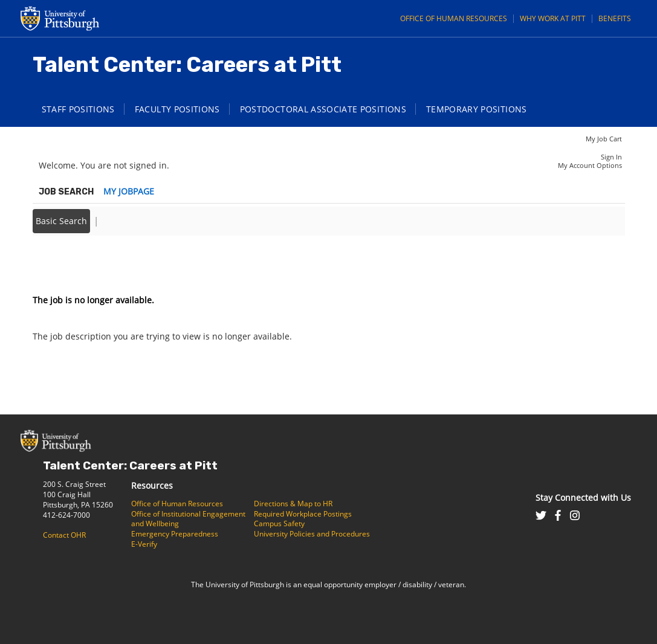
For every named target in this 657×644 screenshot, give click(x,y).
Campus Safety (279, 523)
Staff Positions (78, 109)
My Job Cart (604, 139)
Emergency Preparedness (175, 534)
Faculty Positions (177, 109)
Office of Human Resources (454, 18)
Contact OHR (64, 535)
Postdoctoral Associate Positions (323, 109)
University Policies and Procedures (312, 534)
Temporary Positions (477, 109)
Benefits (615, 18)
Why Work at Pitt (553, 18)
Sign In (611, 157)
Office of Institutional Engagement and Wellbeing (188, 519)
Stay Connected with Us (583, 497)
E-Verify (144, 544)
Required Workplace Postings (303, 514)
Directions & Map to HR (293, 504)
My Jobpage (129, 191)
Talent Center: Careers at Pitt (130, 465)
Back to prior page (71, 264)
